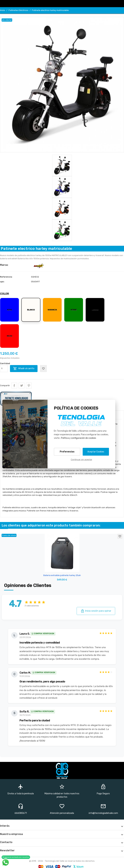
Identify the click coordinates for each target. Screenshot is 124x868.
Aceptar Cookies (96, 452)
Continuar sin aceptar (81, 459)
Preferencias (67, 452)
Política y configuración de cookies (79, 438)
